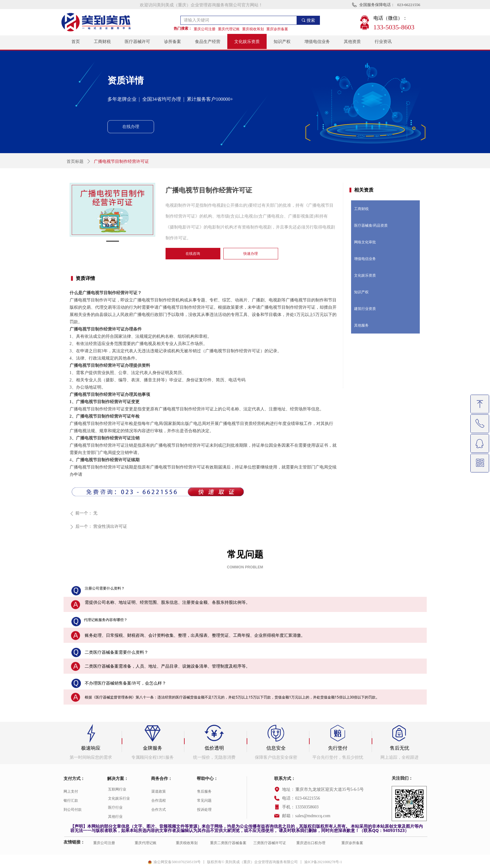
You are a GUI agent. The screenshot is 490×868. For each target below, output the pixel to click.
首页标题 (75, 161)
